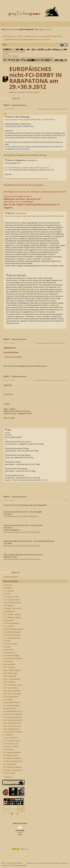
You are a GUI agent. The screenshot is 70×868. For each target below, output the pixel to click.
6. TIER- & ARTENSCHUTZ (12, 761)
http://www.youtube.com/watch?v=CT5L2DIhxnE (22, 532)
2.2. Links (6, 594)
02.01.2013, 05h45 (9, 500)
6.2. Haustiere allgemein (12, 767)
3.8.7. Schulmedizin (10, 688)
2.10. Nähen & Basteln (11, 635)
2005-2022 (15, 865)
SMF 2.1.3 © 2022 (6, 863)
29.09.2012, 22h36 (9, 343)
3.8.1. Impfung (8, 667)
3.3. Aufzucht (8, 650)
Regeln (23, 58)
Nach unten (6, 98)
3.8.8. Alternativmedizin (12, 691)
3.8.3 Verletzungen (10, 673)
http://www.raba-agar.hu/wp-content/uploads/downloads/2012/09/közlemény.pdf (35, 216)
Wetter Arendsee (20, 823)
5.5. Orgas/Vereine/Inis (11, 752)
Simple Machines (17, 863)
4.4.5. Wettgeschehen (11, 729)
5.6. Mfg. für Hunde (10, 755)
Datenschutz (31, 58)
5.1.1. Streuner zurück (11, 741)
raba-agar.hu (32, 160)
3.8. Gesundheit (9, 664)
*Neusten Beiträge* (10, 577)
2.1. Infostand (8, 591)
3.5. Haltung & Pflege (11, 655)
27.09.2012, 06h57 (9, 109)
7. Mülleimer (8, 777)
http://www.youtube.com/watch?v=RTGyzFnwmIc (22, 559)
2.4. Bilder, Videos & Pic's (12, 609)
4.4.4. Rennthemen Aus (12, 726)
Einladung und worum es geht (14, 52)
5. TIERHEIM (7, 735)
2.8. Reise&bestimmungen (13, 629)
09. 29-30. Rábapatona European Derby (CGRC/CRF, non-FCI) (27, 179)
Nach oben (6, 572)
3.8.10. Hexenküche (10, 697)
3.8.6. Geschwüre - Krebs (12, 685)
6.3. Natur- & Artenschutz (12, 770)
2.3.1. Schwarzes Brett (11, 600)
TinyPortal (29, 863)
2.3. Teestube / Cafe (10, 597)
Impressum (7, 58)
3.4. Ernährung (8, 653)
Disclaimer (16, 58)
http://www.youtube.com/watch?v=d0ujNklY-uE (21, 516)
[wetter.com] (16, 849)
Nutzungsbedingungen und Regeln (49, 863)
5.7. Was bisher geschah (12, 758)
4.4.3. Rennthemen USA (12, 723)
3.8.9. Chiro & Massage (11, 694)
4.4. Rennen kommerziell (12, 714)
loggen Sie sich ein (46, 29)
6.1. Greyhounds (9, 764)
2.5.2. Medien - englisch (12, 617)
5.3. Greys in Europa (10, 747)
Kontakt (6, 54)
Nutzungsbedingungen (45, 58)
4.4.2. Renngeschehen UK (12, 720)
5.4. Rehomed (8, 749)
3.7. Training (8, 661)
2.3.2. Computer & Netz (12, 603)
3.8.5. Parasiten (9, 682)
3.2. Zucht (7, 647)
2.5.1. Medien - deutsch (12, 614)
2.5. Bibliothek (8, 611)
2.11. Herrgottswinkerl (11, 638)
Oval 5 (6, 105)
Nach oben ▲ (65, 863)
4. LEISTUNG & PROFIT (11, 702)
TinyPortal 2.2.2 (6, 865)
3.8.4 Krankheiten (9, 676)
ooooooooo (7, 585)
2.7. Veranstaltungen (11, 623)
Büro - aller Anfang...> (11, 56)
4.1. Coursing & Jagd (10, 705)
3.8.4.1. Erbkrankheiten (12, 679)
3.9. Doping (7, 700)
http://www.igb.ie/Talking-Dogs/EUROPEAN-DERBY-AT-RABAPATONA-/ (30, 120)
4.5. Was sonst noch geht (12, 732)
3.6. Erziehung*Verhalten (12, 658)
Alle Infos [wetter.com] (25, 849)
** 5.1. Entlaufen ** (10, 738)
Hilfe (35, 863)
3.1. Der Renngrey (10, 644)
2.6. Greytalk (8, 620)
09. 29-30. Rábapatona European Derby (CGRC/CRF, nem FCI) (27, 168)
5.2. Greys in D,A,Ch (10, 744)
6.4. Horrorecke (9, 773)
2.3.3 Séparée (8, 606)
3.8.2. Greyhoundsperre (12, 670)
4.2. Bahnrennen (9, 708)
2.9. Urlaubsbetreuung (11, 632)
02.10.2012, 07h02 (9, 380)
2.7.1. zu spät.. (8, 626)
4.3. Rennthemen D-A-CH (12, 711)
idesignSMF (23, 865)
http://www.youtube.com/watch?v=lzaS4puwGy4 (22, 546)
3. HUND (6, 641)
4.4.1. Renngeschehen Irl (12, 717)
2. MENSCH (7, 588)
